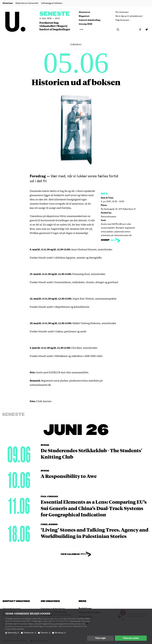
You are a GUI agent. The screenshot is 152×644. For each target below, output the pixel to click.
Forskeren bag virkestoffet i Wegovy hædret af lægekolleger (55, 26)
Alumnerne (84, 12)
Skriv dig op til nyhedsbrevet (129, 16)
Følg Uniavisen (122, 20)
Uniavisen (8, 3)
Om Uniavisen (122, 12)
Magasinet (84, 16)
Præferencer (30, 632)
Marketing (60, 632)
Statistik (46, 632)
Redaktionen (85, 608)
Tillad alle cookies (131, 638)
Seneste (55, 14)
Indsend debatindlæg (90, 20)
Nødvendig (14, 632)
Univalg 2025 (86, 24)
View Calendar (70, 554)
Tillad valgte (100, 638)
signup (105, 240)
